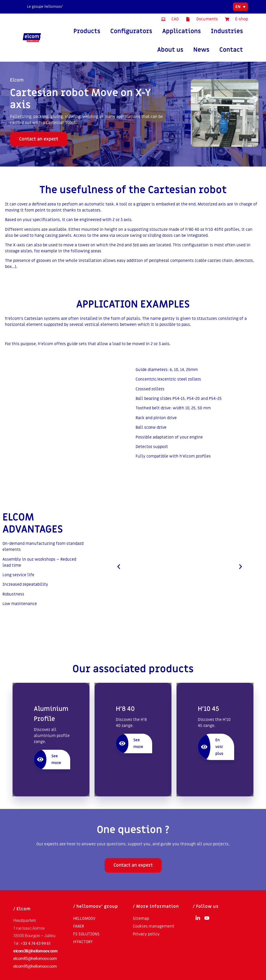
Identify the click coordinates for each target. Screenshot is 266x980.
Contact (231, 50)
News (201, 50)
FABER (79, 926)
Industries (227, 31)
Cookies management (154, 926)
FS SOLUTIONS (86, 934)
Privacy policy (146, 934)
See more (48, 760)
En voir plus (210, 747)
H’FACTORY (83, 942)
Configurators (131, 31)
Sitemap (141, 919)
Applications (182, 31)
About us (170, 50)
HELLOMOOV (84, 919)
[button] (119, 567)
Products (87, 31)
